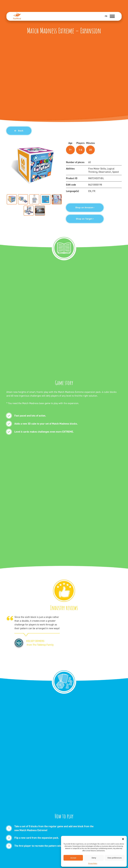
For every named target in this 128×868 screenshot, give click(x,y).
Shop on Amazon (85, 207)
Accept (73, 858)
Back (19, 131)
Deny (94, 858)
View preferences (115, 858)
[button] (123, 839)
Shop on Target (85, 219)
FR (106, 16)
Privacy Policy (93, 863)
